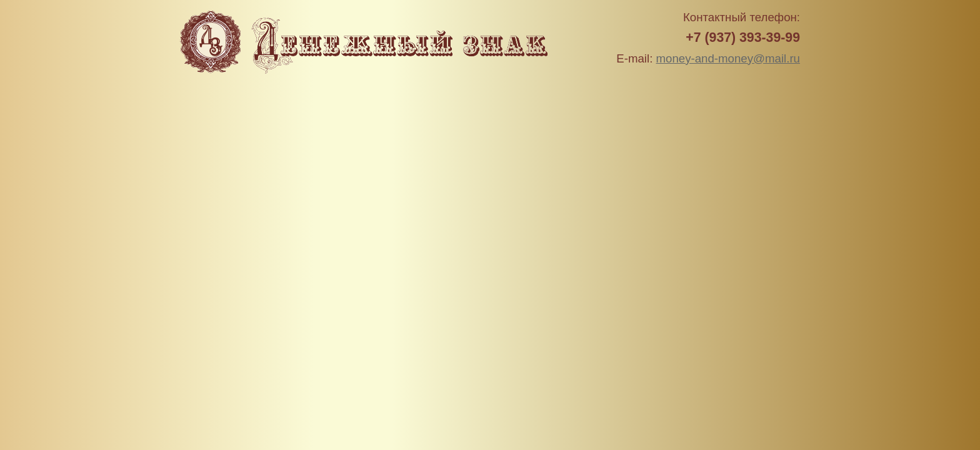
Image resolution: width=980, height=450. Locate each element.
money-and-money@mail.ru (728, 58)
